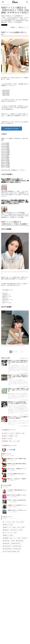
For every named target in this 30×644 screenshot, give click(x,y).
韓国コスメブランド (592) (9, 527)
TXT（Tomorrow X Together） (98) (11, 552)
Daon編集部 (10, 507)
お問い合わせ (17, 616)
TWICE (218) (17, 549)
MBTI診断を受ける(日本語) (12, 129)
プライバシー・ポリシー (20, 614)
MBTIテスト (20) (20, 433)
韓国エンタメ (6, 609)
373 (8, 492)
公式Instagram (17, 623)
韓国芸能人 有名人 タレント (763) (11, 441)
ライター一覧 (17, 618)
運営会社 (16, 610)
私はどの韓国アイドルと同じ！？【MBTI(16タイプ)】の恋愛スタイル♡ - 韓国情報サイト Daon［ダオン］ (15, 181)
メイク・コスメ (6, 615)
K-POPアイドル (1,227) (8, 433)
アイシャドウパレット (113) (10, 533)
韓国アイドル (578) (7, 439)
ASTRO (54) (6, 541)
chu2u (9, 460)
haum (8, 480)
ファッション (6, 613)
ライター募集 (17, 620)
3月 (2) (25, 538)
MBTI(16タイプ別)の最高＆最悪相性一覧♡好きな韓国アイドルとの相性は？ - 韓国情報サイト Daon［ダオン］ (15, 202)
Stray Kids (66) (7, 546)
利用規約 (16, 612)
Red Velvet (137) (16, 543)
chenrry (9, 465)
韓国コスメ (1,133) (8, 525)
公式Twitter (17, 625)
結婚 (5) (4, 436)
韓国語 (4, 633)
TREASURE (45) (7, 549)
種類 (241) (6, 530)
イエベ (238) (21, 527)
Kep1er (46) (6, 543)
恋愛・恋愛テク (6, 627)
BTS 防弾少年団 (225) (17, 541)
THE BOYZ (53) (17, 546)
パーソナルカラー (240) (9, 522)
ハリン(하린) (20, 373)
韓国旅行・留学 (6, 611)
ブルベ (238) (20, 522)
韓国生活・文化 (6, 635)
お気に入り (22, 27)
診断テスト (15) (13, 436)
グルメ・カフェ (6, 625)
